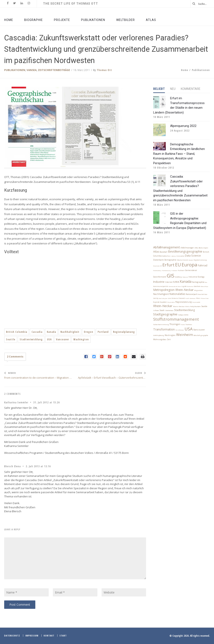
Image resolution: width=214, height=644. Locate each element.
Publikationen (15, 70)
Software (156, 310)
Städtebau (169, 310)
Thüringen (175, 324)
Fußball (181, 270)
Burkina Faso (166, 256)
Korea (179, 287)
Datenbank (158, 260)
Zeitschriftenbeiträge (54, 70)
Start (63, 636)
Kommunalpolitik (161, 286)
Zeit (169, 339)
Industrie (159, 282)
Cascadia (37, 332)
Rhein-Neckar (163, 306)
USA (49, 339)
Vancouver (62, 339)
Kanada (51, 332)
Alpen (206, 248)
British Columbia (17, 332)
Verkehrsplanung (159, 335)
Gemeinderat (191, 270)
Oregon (89, 332)
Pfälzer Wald (205, 298)
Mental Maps (204, 287)
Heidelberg (178, 277)
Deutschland (182, 260)
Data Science (193, 256)
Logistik (184, 286)
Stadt (162, 310)
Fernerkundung (157, 271)
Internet (169, 282)
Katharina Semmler (16, 402)
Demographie (170, 260)
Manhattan (190, 287)
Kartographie (198, 282)
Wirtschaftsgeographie (201, 335)
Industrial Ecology (196, 277)
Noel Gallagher (163, 298)
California (173, 256)
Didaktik (191, 260)
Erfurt (168, 265)
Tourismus (189, 325)
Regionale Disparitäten (160, 302)
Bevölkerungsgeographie (185, 251)
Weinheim (185, 335)
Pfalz (198, 298)
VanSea (32, 70)
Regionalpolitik (196, 302)
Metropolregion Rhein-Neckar (173, 290)
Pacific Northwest (190, 298)
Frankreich (174, 271)
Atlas (156, 252)
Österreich (182, 298)
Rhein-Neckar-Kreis (181, 306)
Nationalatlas (177, 294)
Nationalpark (192, 294)
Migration (198, 290)
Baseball (164, 252)
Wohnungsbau (160, 339)
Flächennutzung (166, 271)
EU (178, 265)
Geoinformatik (160, 277)
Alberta (201, 248)
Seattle (11, 339)
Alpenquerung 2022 (183, 126)
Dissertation (156, 266)
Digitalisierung (200, 260)
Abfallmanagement (167, 247)
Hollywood (185, 277)
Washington (81, 339)
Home (185, 70)
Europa (189, 265)
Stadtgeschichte (183, 315)
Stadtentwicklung (31, 339)
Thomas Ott (104, 70)
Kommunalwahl (173, 287)
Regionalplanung (124, 332)
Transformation (164, 329)
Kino (206, 282)
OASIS (169, 298)
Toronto (183, 325)
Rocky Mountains (196, 307)
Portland (103, 332)
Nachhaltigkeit (70, 332)
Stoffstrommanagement (176, 319)
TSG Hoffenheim (180, 330)
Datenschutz (12, 636)
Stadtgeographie (165, 314)
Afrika (196, 248)
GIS (171, 276)
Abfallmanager (187, 248)
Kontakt (49, 636)
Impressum (32, 636)
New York (201, 294)
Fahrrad (203, 265)
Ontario (175, 298)
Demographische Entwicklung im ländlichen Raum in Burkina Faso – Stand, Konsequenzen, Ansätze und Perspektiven (179, 154)
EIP (161, 266)
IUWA (176, 282)
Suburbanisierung (161, 324)
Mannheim (197, 286)
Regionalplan (171, 302)
